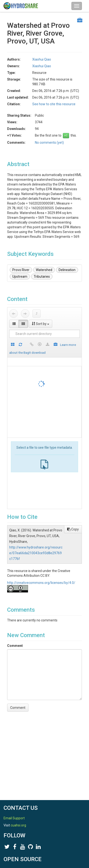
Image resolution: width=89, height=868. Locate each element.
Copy (73, 529)
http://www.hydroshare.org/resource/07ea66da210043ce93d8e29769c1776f (36, 553)
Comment (15, 646)
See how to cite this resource (54, 104)
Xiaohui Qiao (42, 59)
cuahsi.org (18, 825)
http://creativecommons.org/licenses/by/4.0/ (41, 583)
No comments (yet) (49, 143)
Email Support (14, 818)
